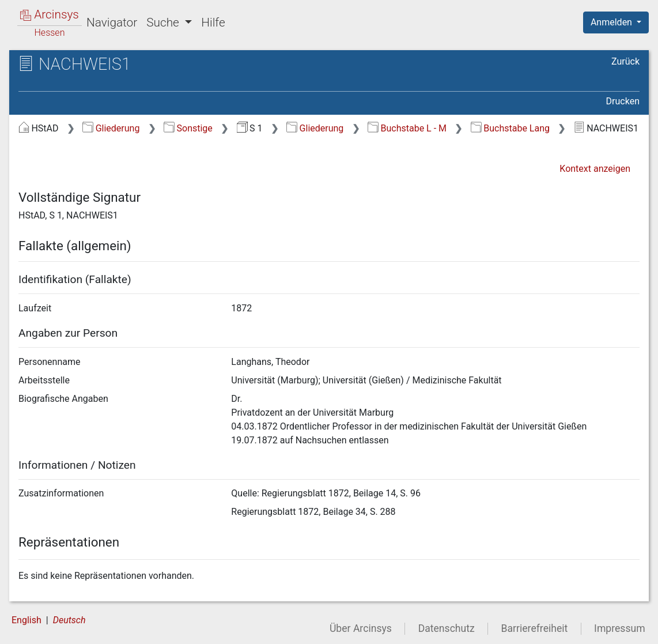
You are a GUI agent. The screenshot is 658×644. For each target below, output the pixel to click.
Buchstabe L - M (407, 128)
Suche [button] (164, 22)
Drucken (623, 101)
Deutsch (69, 620)
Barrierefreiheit (535, 628)
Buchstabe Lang (510, 128)
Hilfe (213, 22)
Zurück (625, 61)
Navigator (112, 22)
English (27, 620)
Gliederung (111, 128)
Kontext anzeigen (595, 169)
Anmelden (612, 22)
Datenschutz (447, 628)
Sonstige (188, 128)
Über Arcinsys (361, 628)
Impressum (620, 628)
